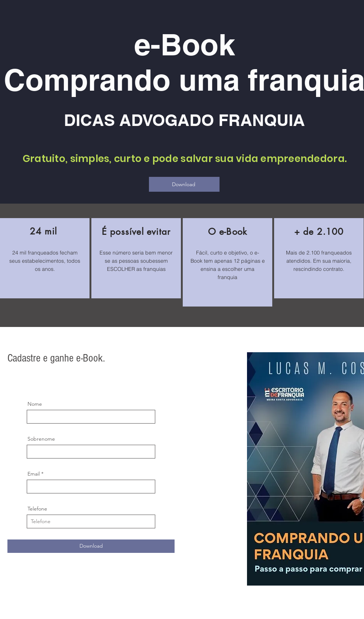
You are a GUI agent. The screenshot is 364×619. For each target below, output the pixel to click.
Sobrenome (41, 439)
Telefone (37, 509)
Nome (35, 404)
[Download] (184, 184)
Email (34, 474)
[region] (45, 258)
